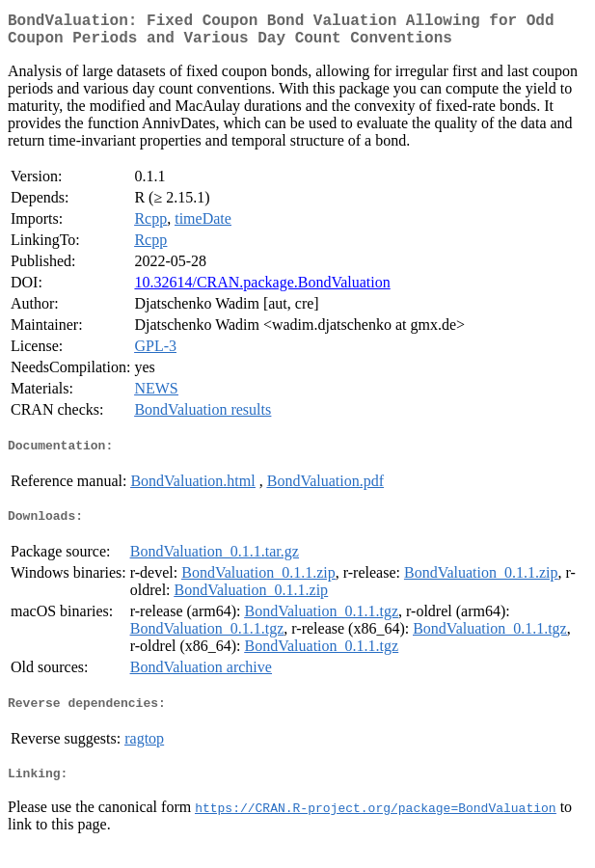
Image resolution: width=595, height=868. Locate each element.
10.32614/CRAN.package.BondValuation (262, 290)
